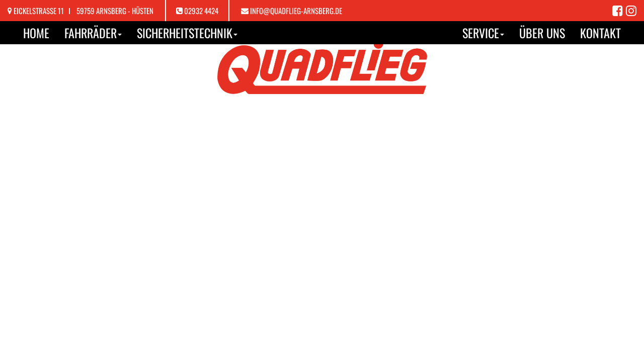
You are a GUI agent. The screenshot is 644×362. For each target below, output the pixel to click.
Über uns (542, 33)
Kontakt (600, 33)
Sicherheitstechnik (187, 33)
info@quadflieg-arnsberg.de (296, 11)
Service (483, 33)
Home (36, 33)
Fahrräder (93, 33)
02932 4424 (201, 11)
